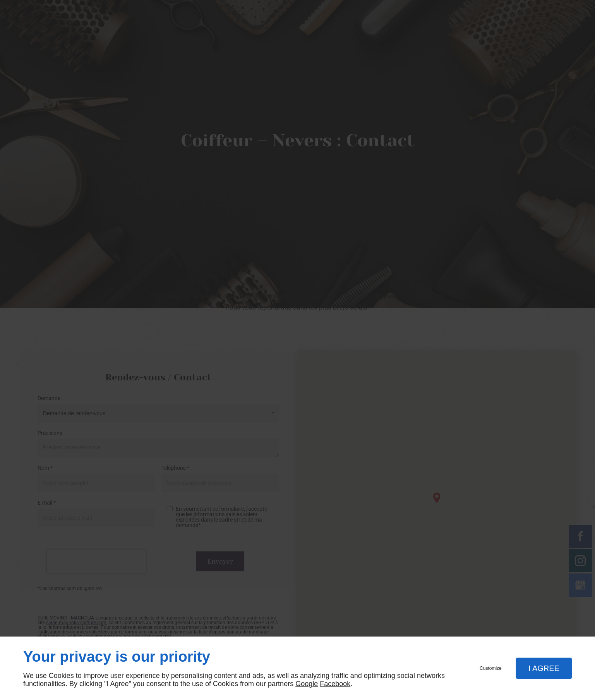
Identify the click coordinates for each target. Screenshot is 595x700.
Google (307, 684)
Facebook (335, 684)
